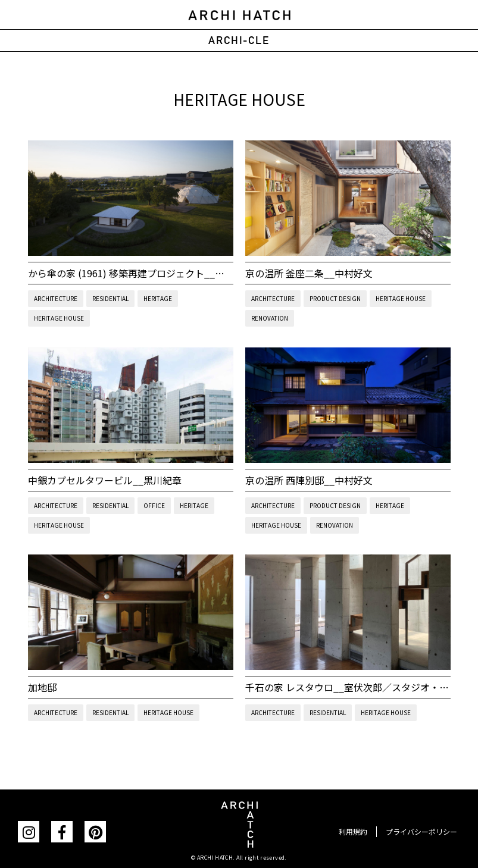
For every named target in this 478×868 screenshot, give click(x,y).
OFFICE (154, 505)
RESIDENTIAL (110, 298)
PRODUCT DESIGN (335, 298)
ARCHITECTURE (56, 298)
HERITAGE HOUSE (59, 318)
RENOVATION (270, 318)
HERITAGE (158, 298)
